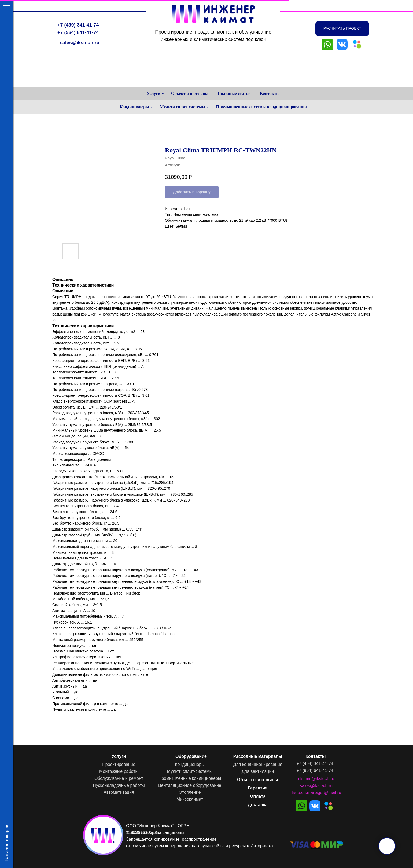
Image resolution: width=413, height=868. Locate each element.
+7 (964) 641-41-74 (78, 32)
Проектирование (119, 764)
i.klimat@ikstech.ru (316, 779)
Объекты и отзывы (190, 93)
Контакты (270, 93)
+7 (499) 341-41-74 (78, 25)
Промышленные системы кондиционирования (261, 107)
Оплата (258, 796)
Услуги (154, 93)
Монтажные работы (119, 771)
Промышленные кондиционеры (190, 778)
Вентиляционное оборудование (190, 785)
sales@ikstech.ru (80, 43)
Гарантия (258, 788)
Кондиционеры (134, 107)
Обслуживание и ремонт (119, 778)
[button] (342, 29)
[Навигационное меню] (7, 8)
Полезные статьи (234, 93)
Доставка (258, 805)
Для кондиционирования (258, 764)
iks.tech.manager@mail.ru (316, 793)
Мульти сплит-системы (183, 107)
